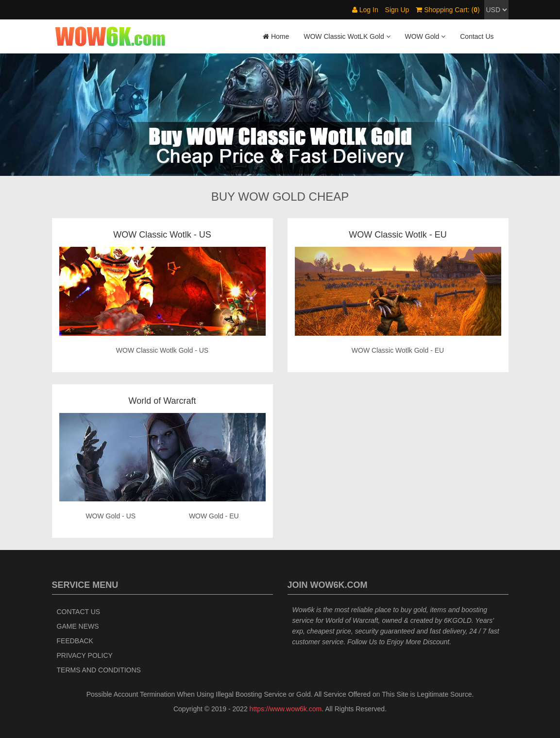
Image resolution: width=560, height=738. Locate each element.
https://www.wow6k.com (286, 709)
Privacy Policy (85, 655)
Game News (78, 626)
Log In (365, 10)
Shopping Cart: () (448, 10)
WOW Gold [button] (425, 36)
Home (276, 36)
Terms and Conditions (99, 670)
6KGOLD (458, 620)
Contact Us (477, 36)
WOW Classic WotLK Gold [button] (347, 36)
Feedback (75, 641)
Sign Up (397, 10)
